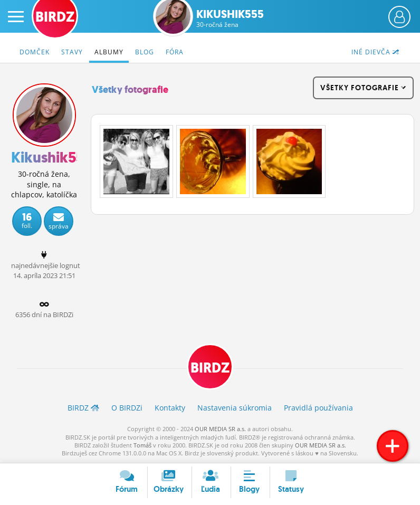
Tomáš (142, 445)
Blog (145, 52)
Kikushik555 (230, 18)
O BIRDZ (127, 408)
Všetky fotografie (130, 90)
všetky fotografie (363, 88)
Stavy (72, 52)
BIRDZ (210, 368)
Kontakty (170, 408)
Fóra (175, 52)
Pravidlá (318, 408)
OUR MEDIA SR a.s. (220, 429)
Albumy (109, 52)
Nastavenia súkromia (235, 408)
